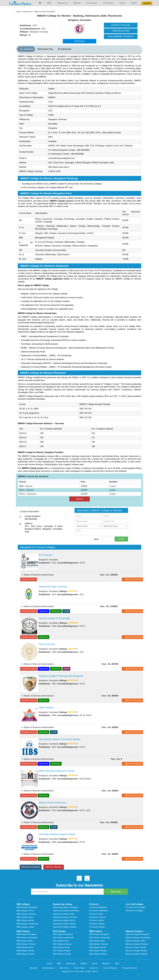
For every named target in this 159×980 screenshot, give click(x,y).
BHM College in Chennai (26, 944)
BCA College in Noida (61, 947)
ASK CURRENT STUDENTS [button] (121, 37)
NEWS (134, 3)
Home (49, 964)
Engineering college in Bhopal (64, 924)
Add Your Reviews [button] (54, 867)
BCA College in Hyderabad (63, 938)
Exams (122, 3)
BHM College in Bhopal (25, 951)
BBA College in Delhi (97, 941)
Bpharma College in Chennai (137, 944)
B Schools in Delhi (96, 914)
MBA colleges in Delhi (25, 917)
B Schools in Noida (96, 920)
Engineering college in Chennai (65, 917)
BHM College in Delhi (25, 941)
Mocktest (106, 964)
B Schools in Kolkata (97, 927)
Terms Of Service (110, 968)
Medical (77, 3)
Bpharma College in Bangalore (138, 934)
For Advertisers (48, 968)
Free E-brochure (134, 579)
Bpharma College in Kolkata (136, 954)
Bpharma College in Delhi (135, 941)
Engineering (62, 3)
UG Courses (92, 3)
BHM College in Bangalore (27, 934)
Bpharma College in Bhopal (136, 951)
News (117, 964)
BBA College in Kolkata (98, 954)
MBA (49, 3)
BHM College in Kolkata (26, 954)
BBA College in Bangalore (99, 934)
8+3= (96, 539)
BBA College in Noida (97, 947)
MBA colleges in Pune (25, 911)
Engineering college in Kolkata (65, 927)
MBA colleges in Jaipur (26, 927)
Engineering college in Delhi (64, 914)
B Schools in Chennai (97, 917)
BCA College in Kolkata (62, 954)
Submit (121, 539)
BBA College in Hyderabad (99, 938)
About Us (33, 968)
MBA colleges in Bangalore (27, 907)
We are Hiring (79, 968)
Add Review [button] (79, 41)
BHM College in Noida (25, 947)
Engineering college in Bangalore (66, 907)
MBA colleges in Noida (25, 920)
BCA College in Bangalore (63, 934)
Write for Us (64, 968)
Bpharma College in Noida (136, 947)
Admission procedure (31, 867)
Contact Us (94, 968)
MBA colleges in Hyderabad (27, 924)
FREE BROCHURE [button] (121, 31)
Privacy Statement (129, 968)
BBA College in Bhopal (98, 951)
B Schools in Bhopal (97, 924)
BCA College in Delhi (61, 941)
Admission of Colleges (134, 911)
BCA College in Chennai (62, 944)
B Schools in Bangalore (98, 907)
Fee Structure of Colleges (136, 907)
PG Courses (108, 3)
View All (79, 499)
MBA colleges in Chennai (26, 914)
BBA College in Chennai (98, 944)
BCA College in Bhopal (62, 951)
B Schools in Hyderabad (99, 911)
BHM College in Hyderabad (27, 938)
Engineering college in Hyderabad (66, 911)
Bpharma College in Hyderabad (138, 938)
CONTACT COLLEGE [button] (121, 25)
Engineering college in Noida (64, 920)
